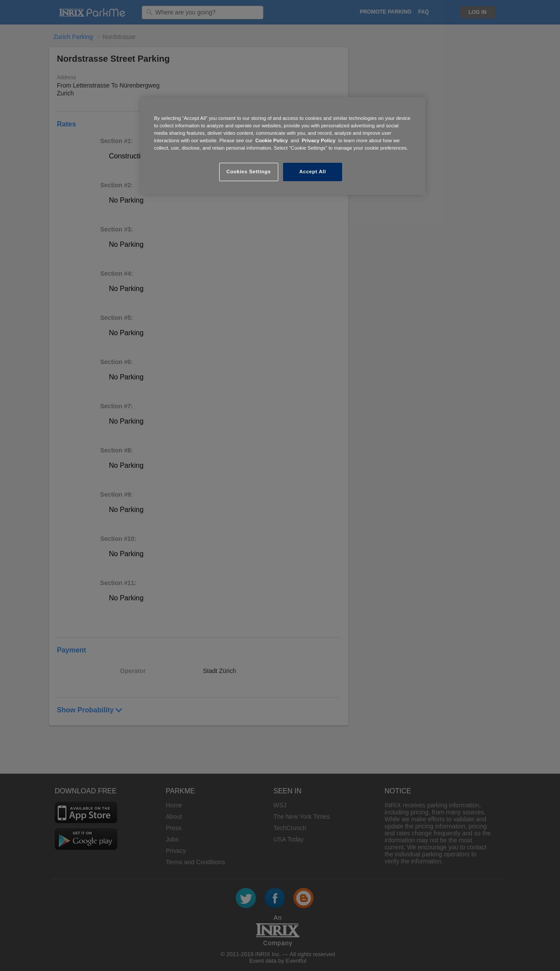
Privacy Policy (319, 140)
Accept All (313, 172)
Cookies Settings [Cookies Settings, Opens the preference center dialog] (248, 172)
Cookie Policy (271, 140)
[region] (283, 146)
